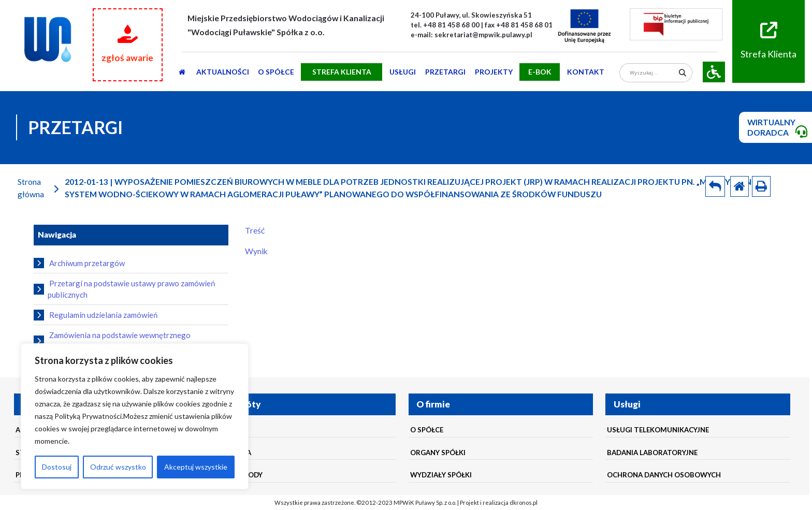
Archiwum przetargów (79, 263)
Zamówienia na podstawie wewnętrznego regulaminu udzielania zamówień (112, 341)
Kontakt (586, 72)
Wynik (256, 251)
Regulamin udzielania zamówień (96, 315)
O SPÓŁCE (276, 72)
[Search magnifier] (683, 73)
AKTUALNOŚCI (223, 72)
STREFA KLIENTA (342, 72)
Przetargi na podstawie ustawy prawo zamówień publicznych (124, 289)
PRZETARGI (445, 72)
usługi (403, 72)
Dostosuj (57, 467)
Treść (255, 230)
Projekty (494, 72)
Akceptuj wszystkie (196, 467)
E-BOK (540, 72)
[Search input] (652, 73)
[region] (135, 416)
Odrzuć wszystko (118, 467)
